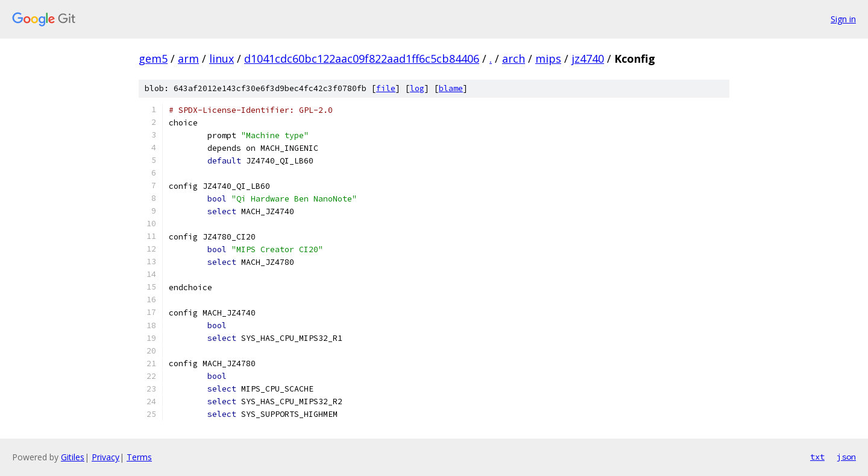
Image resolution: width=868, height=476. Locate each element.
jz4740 (588, 59)
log (417, 88)
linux (222, 59)
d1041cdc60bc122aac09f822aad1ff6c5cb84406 (362, 59)
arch (514, 59)
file (386, 88)
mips (548, 59)
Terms (139, 457)
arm (188, 59)
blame (451, 88)
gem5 (153, 59)
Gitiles (73, 457)
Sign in (843, 19)
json (846, 457)
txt (817, 457)
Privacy (105, 457)
